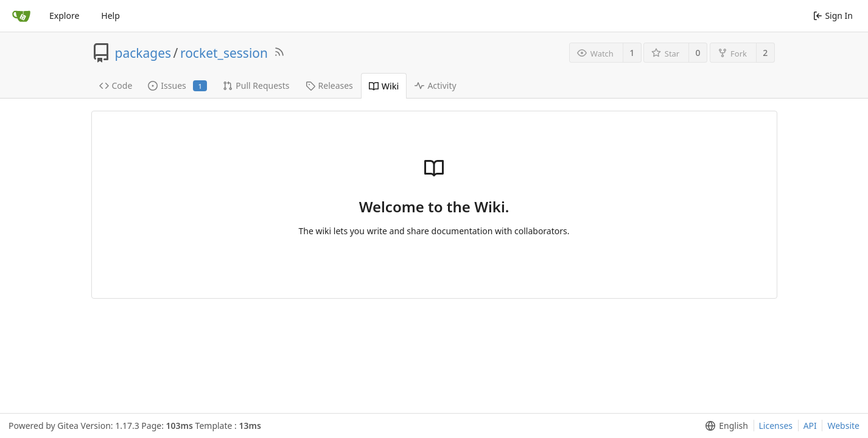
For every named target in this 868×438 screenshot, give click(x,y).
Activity (435, 85)
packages (143, 53)
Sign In (833, 16)
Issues (177, 85)
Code (116, 85)
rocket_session (224, 53)
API (810, 426)
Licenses (776, 426)
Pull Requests (256, 85)
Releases (329, 85)
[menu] (724, 426)
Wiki (384, 86)
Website (843, 426)
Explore (64, 16)
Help (110, 16)
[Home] (21, 16)
